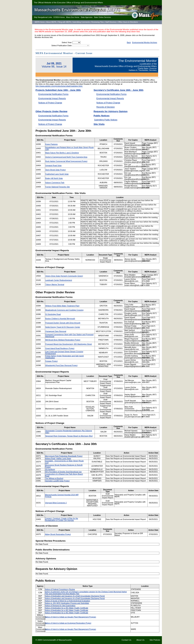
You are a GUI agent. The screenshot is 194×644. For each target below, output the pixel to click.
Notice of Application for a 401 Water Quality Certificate (67, 608)
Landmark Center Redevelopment (59, 280)
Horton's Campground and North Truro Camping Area (66, 157)
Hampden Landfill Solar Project (57, 481)
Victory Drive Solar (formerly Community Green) (64, 276)
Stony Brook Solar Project (55, 170)
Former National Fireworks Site (57, 187)
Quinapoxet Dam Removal (56, 331)
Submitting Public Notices (106, 120)
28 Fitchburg (50, 469)
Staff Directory (111, 22)
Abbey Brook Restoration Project (58, 534)
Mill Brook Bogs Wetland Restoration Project (63, 340)
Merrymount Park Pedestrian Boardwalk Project (64, 456)
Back (129, 43)
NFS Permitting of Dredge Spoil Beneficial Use (63, 472)
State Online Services (102, 17)
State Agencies (86, 17)
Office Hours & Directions (128, 22)
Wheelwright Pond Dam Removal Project (61, 365)
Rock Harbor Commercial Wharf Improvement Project (66, 161)
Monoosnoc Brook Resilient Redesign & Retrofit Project (64, 466)
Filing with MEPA (64, 22)
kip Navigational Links (43, 17)
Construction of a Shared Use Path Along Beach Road (64, 475)
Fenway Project (51, 361)
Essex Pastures (51, 144)
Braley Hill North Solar (54, 178)
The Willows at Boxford (54, 478)
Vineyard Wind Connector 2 (56, 503)
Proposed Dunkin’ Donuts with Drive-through (63, 323)
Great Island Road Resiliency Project (60, 348)
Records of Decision (106, 107)
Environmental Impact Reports (52, 99)
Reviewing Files (98, 22)
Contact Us (126, 640)
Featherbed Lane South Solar (57, 174)
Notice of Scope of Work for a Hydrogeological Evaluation (67, 601)
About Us (140, 640)
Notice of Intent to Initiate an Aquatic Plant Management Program (70, 617)
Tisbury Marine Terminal (55, 285)
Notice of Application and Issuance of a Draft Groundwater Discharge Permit (75, 596)
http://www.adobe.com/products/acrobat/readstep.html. (59, 86)
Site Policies (155, 640)
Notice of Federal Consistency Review (60, 589)
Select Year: (67, 42)
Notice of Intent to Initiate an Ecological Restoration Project (68, 623)
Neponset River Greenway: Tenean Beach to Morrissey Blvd (69, 436)
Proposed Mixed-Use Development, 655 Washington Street (68, 344)
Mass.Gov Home (73, 17)
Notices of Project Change (50, 103)
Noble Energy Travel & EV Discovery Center (63, 327)
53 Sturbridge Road (53, 314)
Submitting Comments (81, 22)
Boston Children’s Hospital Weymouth (60, 319)
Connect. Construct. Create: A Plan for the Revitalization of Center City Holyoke (62, 519)
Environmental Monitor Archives (145, 43)
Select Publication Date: (62, 46)
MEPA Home (40, 22)
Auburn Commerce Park (55, 183)
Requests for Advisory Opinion (111, 111)
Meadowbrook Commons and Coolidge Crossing (64, 310)
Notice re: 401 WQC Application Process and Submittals (67, 603)
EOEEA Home (59, 17)
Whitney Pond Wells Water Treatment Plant (62, 306)
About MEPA (51, 22)
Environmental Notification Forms (53, 94)
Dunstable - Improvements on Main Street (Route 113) (64, 462)
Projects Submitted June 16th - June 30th (58, 90)
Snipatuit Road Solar (53, 166)
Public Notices (102, 116)
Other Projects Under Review (51, 111)
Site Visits (99, 124)
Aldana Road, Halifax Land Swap (58, 459)
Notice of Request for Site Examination (60, 606)
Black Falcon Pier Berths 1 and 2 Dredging (62, 153)
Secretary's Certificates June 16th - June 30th (119, 90)
